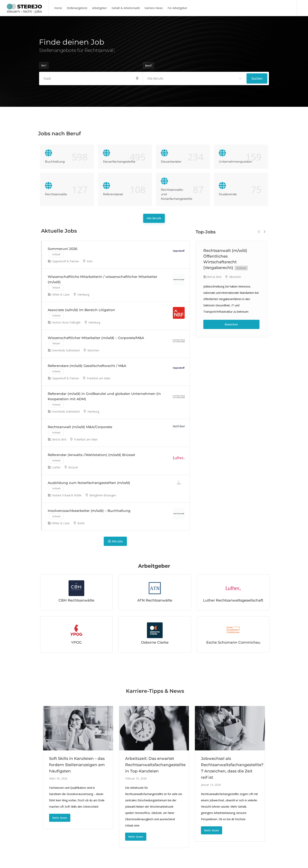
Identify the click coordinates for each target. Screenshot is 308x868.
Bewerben (231, 324)
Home (58, 8)
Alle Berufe (154, 218)
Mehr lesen (60, 818)
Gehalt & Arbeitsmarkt (126, 8)
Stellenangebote (77, 8)
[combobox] (195, 78)
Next (264, 232)
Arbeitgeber (99, 8)
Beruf (148, 65)
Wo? (44, 65)
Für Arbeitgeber (177, 8)
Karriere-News (154, 8)
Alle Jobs (115, 541)
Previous (259, 232)
